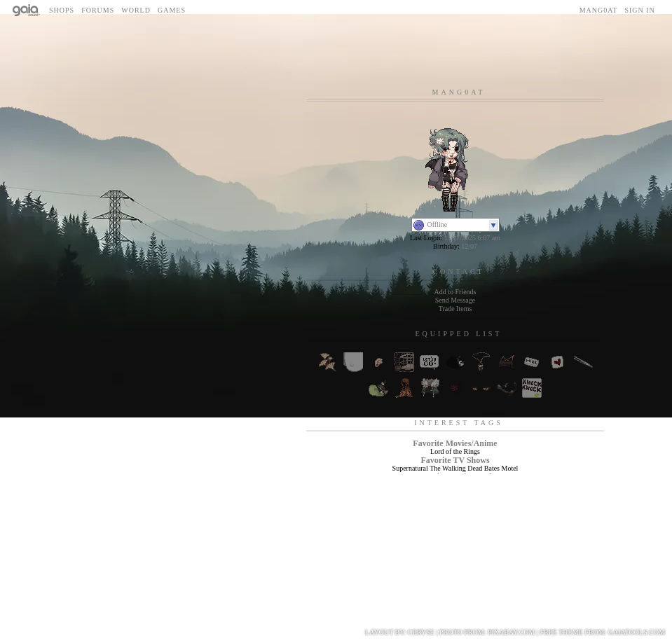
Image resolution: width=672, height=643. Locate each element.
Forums (98, 10)
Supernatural (410, 468)
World (136, 10)
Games (172, 10)
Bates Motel (501, 468)
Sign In (639, 10)
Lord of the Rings (455, 451)
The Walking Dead (456, 468)
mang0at (599, 10)
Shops (62, 10)
